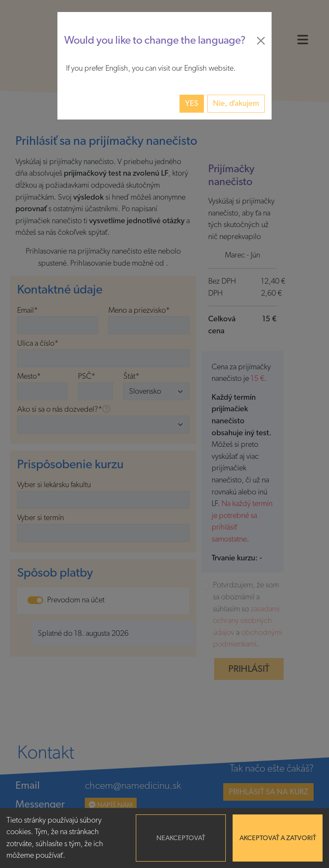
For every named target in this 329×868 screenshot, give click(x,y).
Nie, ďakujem (236, 103)
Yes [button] (192, 103)
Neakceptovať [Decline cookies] (181, 838)
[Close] (261, 41)
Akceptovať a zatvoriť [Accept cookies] (278, 838)
